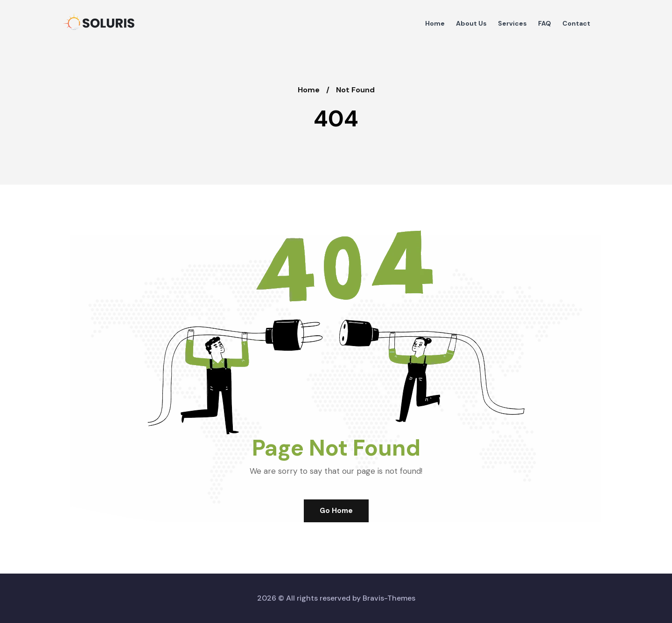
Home (309, 90)
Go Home (336, 511)
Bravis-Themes (389, 598)
